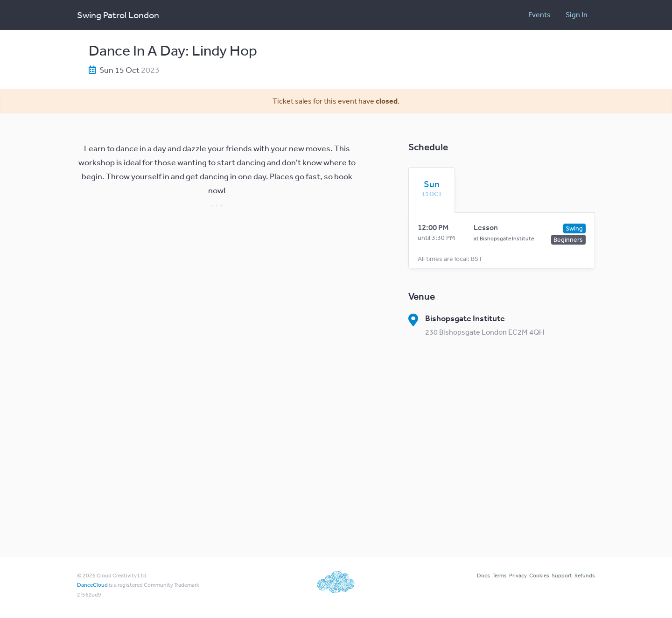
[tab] (432, 188)
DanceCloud (92, 585)
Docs (483, 576)
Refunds (585, 576)
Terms (500, 576)
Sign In (577, 14)
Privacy (518, 576)
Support (562, 576)
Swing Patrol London (118, 15)
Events (539, 14)
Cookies (539, 576)
